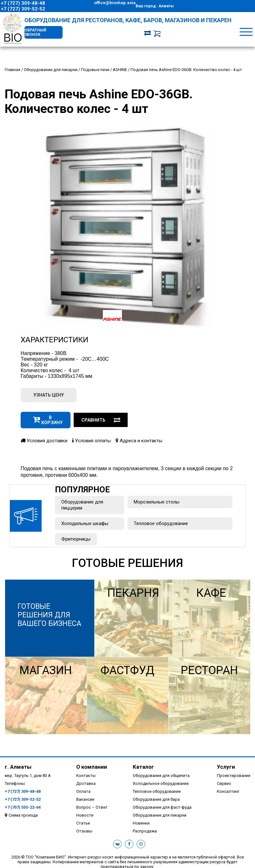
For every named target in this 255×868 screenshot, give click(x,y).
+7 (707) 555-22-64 (23, 807)
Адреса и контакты (139, 441)
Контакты (86, 776)
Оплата (83, 791)
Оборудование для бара (156, 799)
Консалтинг (228, 791)
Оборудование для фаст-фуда (162, 807)
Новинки (141, 823)
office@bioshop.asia (115, 3)
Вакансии (85, 799)
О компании (92, 767)
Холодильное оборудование (161, 783)
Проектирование (234, 776)
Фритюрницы (76, 539)
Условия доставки (44, 441)
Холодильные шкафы (85, 523)
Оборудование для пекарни (160, 815)
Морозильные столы (157, 502)
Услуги (226, 767)
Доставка (86, 783)
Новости (85, 815)
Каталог (143, 767)
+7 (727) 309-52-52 (23, 9)
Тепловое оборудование (161, 523)
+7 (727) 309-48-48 (23, 3)
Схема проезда (23, 815)
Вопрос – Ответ (92, 807)
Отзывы (84, 831)
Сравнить (101, 420)
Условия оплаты (91, 441)
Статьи (83, 823)
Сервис (224, 783)
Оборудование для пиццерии (82, 505)
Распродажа (145, 831)
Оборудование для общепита (161, 776)
